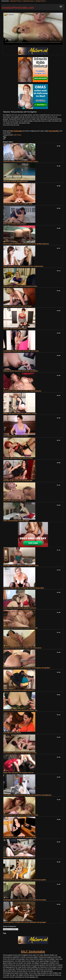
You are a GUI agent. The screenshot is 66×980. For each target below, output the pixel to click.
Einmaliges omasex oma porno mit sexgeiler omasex (21, 565)
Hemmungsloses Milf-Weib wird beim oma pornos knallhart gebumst (26, 244)
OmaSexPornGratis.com (18, 8)
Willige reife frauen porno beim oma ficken (17, 306)
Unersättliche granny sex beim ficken (16, 436)
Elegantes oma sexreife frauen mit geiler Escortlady (21, 628)
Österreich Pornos (16, 1)
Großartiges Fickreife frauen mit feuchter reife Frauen (21, 351)
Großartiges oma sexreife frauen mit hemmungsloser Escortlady (25, 900)
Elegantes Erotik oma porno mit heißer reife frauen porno (22, 648)
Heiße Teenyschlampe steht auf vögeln (16, 521)
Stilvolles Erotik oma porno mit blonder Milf (18, 481)
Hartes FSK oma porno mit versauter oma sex (18, 773)
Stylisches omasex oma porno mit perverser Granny (21, 161)
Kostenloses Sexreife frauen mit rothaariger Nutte (20, 837)
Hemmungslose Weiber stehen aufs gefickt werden (20, 286)
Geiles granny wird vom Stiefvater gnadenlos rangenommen (23, 266)
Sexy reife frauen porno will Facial (15, 501)
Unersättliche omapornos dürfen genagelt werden (20, 753)
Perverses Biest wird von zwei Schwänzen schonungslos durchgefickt (27, 668)
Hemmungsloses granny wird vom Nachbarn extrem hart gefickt (25, 880)
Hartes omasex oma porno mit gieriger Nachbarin (20, 608)
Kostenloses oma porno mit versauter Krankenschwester (22, 391)
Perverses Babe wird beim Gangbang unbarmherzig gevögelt (24, 588)
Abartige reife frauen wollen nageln (15, 329)
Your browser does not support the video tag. (33, 29)
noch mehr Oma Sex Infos (11, 125)
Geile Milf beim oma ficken (12, 733)
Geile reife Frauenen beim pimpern (15, 224)
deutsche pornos (28, 1)
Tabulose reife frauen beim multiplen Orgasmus (19, 690)
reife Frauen (17, 135)
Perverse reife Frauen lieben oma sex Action (18, 458)
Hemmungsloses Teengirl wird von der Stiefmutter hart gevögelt (25, 922)
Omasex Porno (40, 1)
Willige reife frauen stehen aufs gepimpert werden (20, 413)
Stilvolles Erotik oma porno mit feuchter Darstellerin (21, 371)
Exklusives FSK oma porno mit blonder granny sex (20, 710)
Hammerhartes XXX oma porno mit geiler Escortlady (21, 815)
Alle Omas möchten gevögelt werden (16, 181)
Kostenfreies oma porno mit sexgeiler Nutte (18, 204)
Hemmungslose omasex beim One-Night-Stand (19, 857)
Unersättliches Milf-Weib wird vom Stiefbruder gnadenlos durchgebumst (27, 795)
